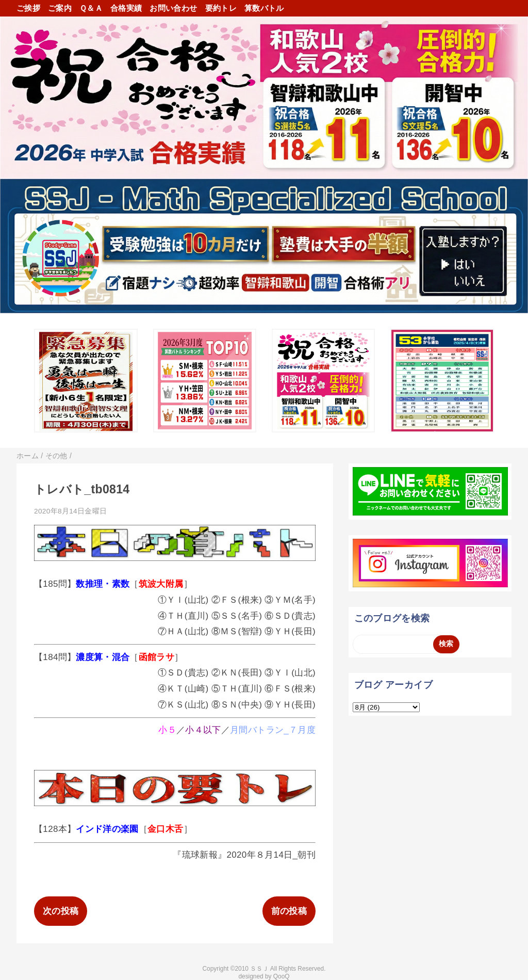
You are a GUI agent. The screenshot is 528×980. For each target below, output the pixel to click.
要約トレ (221, 8)
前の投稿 (289, 911)
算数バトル (264, 8)
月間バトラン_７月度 (273, 730)
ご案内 (60, 8)
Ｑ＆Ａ (91, 8)
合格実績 (126, 8)
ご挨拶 (28, 8)
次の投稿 (61, 911)
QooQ (282, 976)
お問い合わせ (173, 8)
